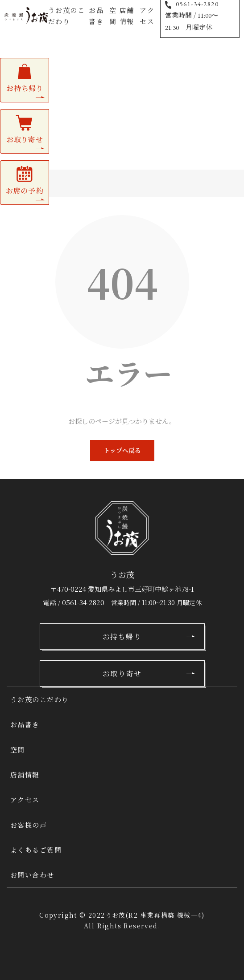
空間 (113, 16)
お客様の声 (29, 825)
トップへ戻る (122, 450)
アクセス (147, 16)
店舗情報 (127, 16)
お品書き (96, 16)
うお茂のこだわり (67, 16)
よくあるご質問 (36, 850)
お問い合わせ (32, 875)
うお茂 (116, 915)
